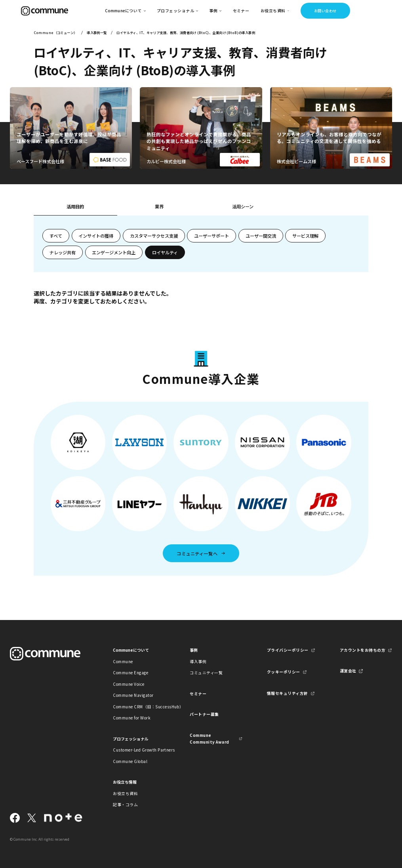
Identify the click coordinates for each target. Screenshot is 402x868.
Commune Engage (131, 673)
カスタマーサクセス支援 (154, 236)
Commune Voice (129, 684)
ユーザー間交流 (261, 236)
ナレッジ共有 (63, 252)
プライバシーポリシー (288, 650)
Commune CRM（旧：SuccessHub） (139, 707)
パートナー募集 (204, 714)
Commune (123, 662)
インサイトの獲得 (96, 236)
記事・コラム (125, 805)
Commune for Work (132, 718)
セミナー (241, 11)
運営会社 (348, 671)
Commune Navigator (133, 695)
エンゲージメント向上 (114, 252)
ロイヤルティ (165, 252)
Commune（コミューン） (55, 32)
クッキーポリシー (284, 672)
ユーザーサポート (211, 236)
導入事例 (198, 662)
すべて (56, 236)
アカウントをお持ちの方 (363, 650)
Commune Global (130, 761)
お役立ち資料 (125, 794)
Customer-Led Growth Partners (139, 750)
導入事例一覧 (97, 32)
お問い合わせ (325, 11)
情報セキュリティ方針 (288, 693)
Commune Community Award (209, 739)
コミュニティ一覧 (206, 673)
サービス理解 (305, 236)
